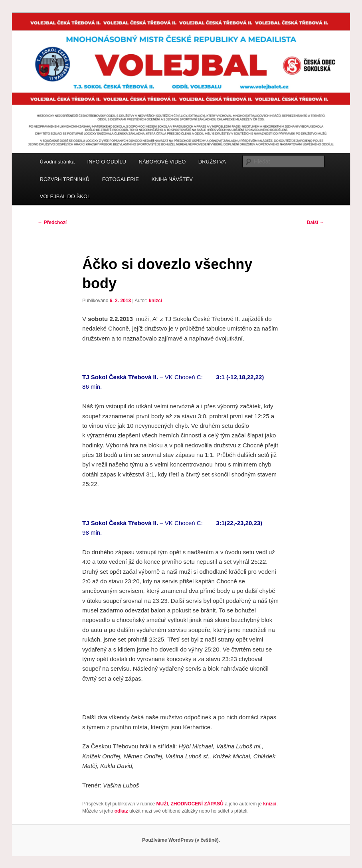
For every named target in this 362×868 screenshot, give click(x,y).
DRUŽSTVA (212, 162)
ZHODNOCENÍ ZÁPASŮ (197, 804)
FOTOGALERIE (121, 179)
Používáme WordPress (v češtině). (181, 840)
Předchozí (52, 222)
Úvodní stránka (57, 162)
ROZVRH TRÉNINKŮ (65, 179)
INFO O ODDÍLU (107, 162)
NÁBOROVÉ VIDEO (162, 162)
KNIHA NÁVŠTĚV (172, 179)
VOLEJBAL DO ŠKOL (65, 196)
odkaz (121, 811)
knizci (155, 301)
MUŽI (162, 804)
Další (316, 222)
